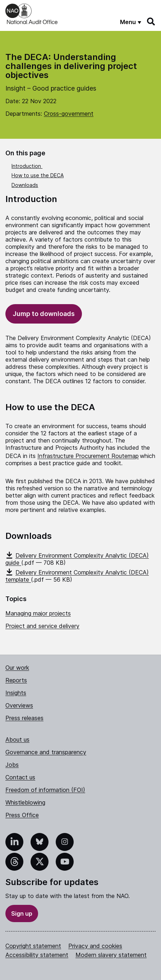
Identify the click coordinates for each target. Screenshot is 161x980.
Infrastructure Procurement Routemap (88, 456)
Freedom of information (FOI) (45, 790)
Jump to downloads (44, 314)
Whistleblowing (25, 802)
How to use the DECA (38, 175)
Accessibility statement (37, 955)
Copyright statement (33, 946)
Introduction (27, 166)
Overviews (19, 705)
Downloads (25, 185)
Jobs (12, 765)
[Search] (151, 22)
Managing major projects (38, 613)
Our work (17, 668)
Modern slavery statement (111, 955)
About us (17, 739)
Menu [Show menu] (128, 22)
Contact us (20, 777)
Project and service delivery (42, 626)
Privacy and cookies (95, 946)
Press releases (24, 718)
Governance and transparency (46, 752)
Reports (16, 680)
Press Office (22, 815)
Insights (16, 693)
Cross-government (69, 114)
